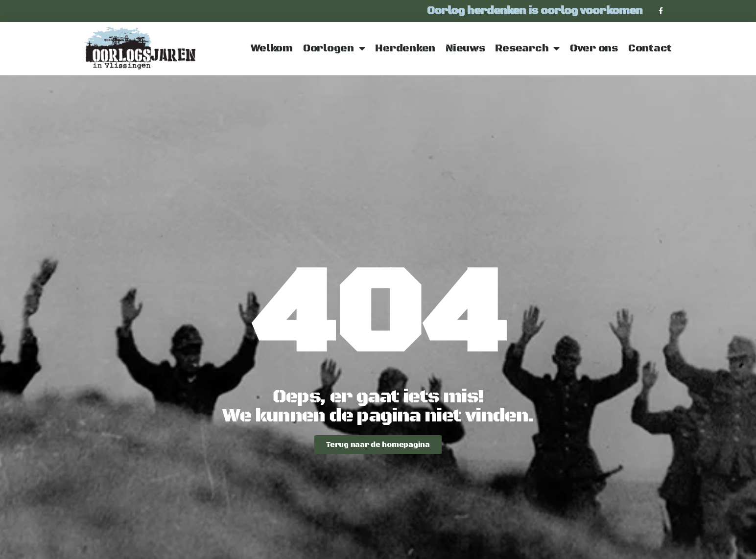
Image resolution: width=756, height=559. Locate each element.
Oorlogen (334, 49)
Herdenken (405, 48)
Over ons (594, 48)
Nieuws (465, 48)
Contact (650, 48)
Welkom (272, 48)
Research (527, 49)
